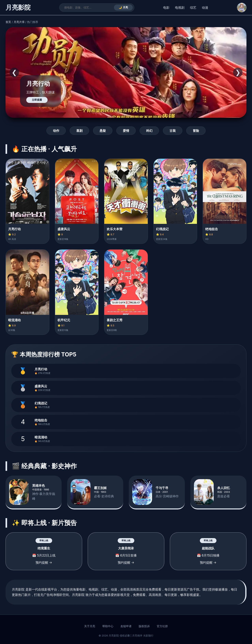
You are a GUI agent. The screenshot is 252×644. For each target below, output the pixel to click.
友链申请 (126, 626)
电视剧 (180, 8)
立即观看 (37, 100)
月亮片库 (19, 22)
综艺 (193, 8)
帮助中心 (108, 626)
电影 (166, 8)
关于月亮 (90, 626)
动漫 (205, 8)
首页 (8, 22)
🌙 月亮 (123, 7)
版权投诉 (144, 626)
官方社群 (162, 626)
